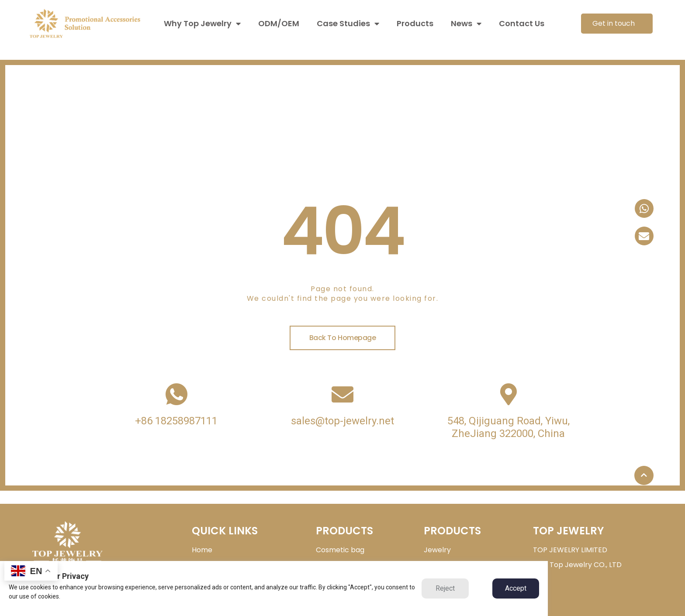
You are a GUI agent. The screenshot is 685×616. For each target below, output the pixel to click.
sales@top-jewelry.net (342, 421)
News (466, 24)
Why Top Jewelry (202, 24)
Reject (445, 588)
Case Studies (348, 24)
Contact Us (522, 23)
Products (415, 23)
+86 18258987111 (176, 421)
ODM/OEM (279, 23)
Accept (516, 588)
